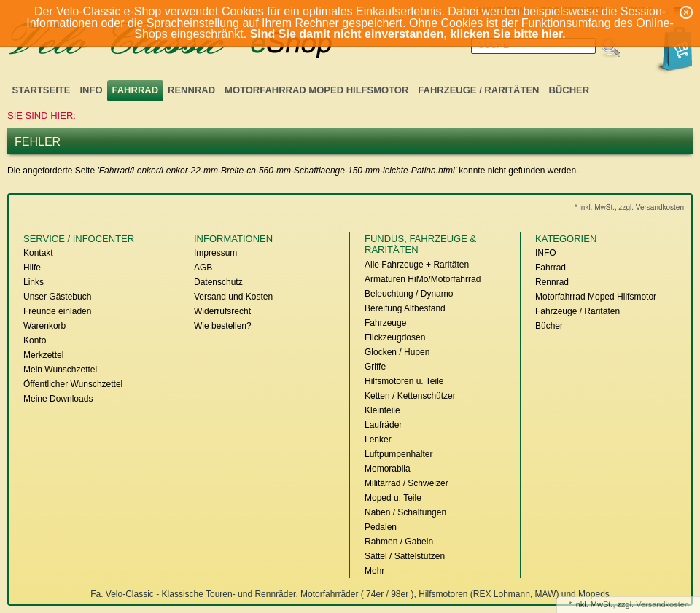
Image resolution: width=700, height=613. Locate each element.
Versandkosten (662, 604)
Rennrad (191, 90)
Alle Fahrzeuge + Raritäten (417, 265)
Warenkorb (44, 326)
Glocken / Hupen (397, 352)
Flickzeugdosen (395, 337)
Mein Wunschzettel (60, 370)
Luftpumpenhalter (398, 454)
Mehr (374, 571)
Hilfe (32, 268)
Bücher (569, 90)
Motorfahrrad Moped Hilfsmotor (316, 90)
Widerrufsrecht (222, 311)
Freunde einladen (57, 311)
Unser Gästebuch (57, 297)
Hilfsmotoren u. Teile (404, 381)
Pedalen (381, 527)
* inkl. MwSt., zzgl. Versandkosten (629, 207)
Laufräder (383, 425)
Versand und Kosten (233, 297)
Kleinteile (382, 410)
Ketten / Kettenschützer (410, 396)
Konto (35, 340)
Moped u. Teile (393, 498)
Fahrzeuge (385, 323)
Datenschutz (218, 282)
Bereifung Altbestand (405, 308)
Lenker (378, 440)
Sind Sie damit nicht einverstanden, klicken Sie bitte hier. (408, 34)
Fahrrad (136, 90)
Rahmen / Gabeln (399, 542)
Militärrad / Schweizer (407, 483)
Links (34, 282)
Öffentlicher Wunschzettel (73, 384)
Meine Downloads (58, 399)
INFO (91, 90)
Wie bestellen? (223, 326)
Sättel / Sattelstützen (405, 556)
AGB (203, 268)
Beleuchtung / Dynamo (409, 294)
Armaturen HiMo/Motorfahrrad (423, 279)
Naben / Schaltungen (405, 512)
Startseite (42, 90)
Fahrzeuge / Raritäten (478, 90)
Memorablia (388, 469)
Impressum (215, 253)
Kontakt (38, 253)
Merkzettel (43, 355)
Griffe (375, 367)
